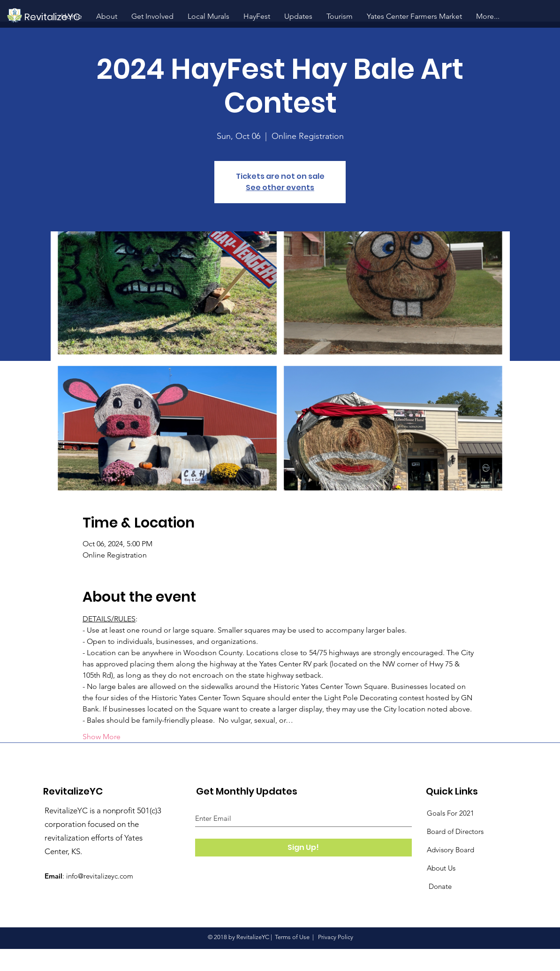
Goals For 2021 (450, 813)
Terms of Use (292, 937)
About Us (441, 868)
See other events (280, 187)
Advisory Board (450, 850)
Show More (102, 737)
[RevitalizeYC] (92, 17)
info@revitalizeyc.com (100, 876)
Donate (439, 886)
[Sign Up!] (303, 848)
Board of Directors (455, 831)
